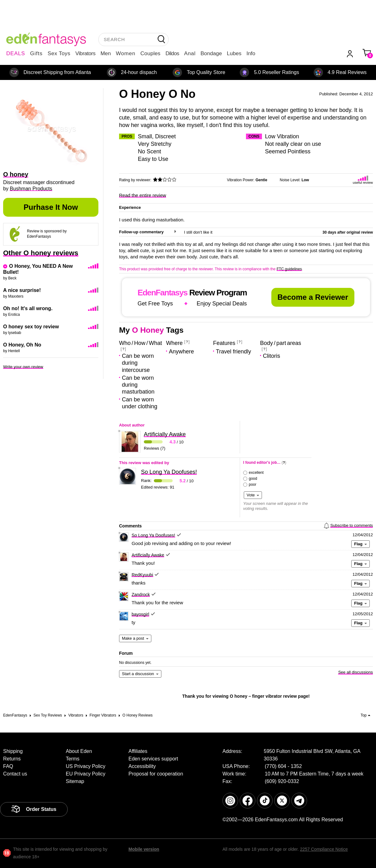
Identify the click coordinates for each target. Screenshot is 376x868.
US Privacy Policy (86, 766)
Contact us (15, 774)
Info (251, 53)
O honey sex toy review (31, 327)
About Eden (79, 751)
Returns (12, 759)
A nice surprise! (22, 290)
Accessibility (142, 766)
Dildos (172, 53)
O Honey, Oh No (22, 345)
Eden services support (153, 759)
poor (253, 484)
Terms (73, 759)
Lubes (234, 53)
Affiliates (138, 751)
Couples (150, 53)
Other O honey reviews (41, 253)
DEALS (16, 53)
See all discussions (355, 672)
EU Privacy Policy (86, 774)
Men (106, 53)
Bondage (211, 53)
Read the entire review (143, 195)
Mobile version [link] (144, 849)
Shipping (13, 751)
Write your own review (23, 367)
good (253, 479)
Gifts (36, 53)
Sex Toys (59, 53)
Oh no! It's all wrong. (28, 308)
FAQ (8, 766)
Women (126, 53)
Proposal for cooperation (156, 774)
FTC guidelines (289, 269)
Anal (190, 53)
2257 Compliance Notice (324, 849)
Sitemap (75, 781)
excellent (256, 473)
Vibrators (86, 53)
